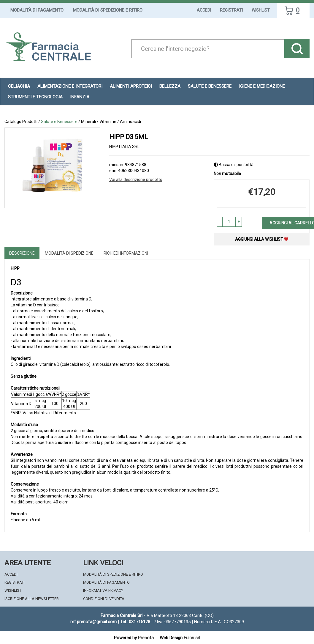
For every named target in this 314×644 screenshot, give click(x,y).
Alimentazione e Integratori (70, 86)
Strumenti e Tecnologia (35, 97)
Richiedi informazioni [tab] (126, 253)
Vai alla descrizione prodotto (136, 179)
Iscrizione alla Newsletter (32, 599)
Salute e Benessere (210, 86)
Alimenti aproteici (131, 86)
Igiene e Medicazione (262, 86)
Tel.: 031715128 (135, 622)
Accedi (204, 10)
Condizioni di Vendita (104, 599)
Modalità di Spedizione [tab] (69, 253)
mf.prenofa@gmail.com (93, 622)
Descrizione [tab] (22, 253)
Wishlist (261, 10)
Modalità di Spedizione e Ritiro (108, 10)
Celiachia (19, 86)
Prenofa (146, 638)
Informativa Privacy (103, 590)
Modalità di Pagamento (37, 10)
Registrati (231, 10)
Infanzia (80, 97)
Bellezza (170, 86)
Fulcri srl (192, 638)
